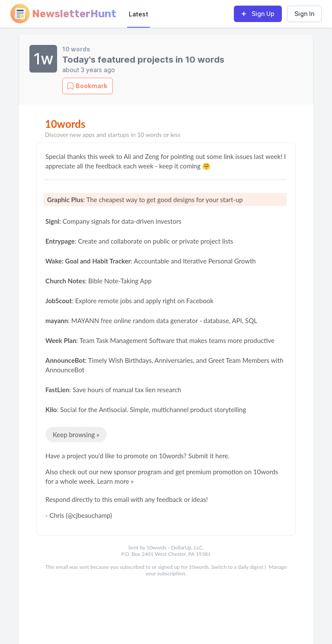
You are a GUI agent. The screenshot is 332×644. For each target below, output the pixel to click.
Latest (139, 14)
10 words (76, 49)
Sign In (304, 14)
